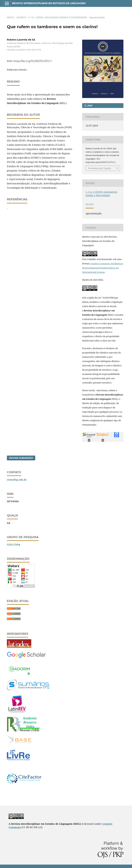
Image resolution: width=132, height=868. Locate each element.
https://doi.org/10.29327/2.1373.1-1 (32, 61)
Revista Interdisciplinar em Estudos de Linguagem (49, 3)
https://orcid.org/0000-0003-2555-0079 (24, 50)
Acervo (21, 17)
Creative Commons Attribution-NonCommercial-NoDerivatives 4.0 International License (103, 268)
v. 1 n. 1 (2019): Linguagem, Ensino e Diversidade (58, 17)
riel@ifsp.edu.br (17, 480)
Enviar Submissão (21, 458)
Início (11, 17)
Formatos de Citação (100, 168)
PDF (90, 106)
